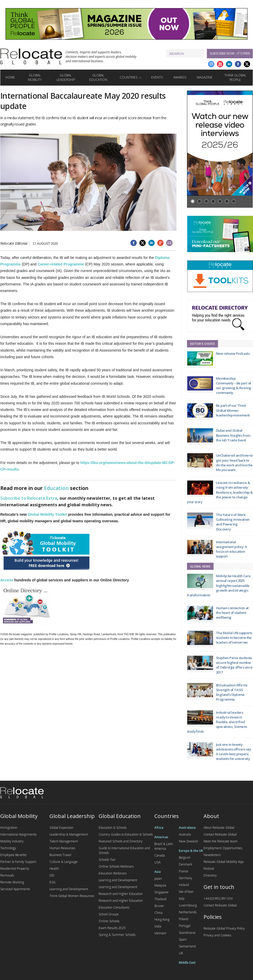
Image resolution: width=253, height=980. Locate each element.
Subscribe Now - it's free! (230, 53)
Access (7, 580)
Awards (180, 77)
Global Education (98, 77)
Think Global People (235, 77)
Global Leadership (66, 77)
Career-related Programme (61, 264)
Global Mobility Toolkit (47, 514)
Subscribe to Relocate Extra (29, 498)
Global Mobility (35, 77)
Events (157, 77)
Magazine (205, 77)
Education (56, 488)
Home (10, 77)
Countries (129, 77)
